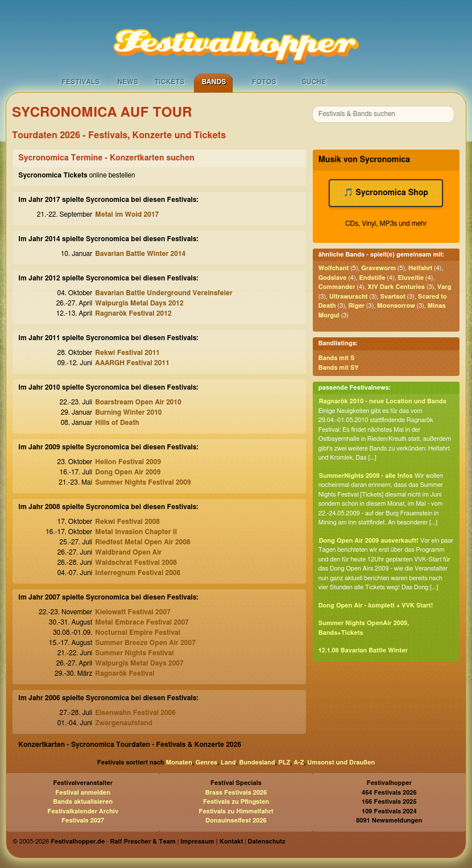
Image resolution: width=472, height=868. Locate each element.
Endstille (372, 278)
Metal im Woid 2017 (127, 214)
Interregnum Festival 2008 (138, 573)
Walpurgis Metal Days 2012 (139, 303)
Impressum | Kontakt (212, 842)
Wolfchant (334, 268)
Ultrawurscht (349, 297)
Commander (337, 287)
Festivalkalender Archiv (82, 811)
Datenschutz (267, 842)
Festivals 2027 (83, 821)
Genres (206, 762)
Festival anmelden (83, 793)
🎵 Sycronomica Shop (386, 193)
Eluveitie (411, 278)
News (128, 82)
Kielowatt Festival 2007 (133, 612)
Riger (357, 306)
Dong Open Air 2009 (128, 472)
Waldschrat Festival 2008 (136, 563)
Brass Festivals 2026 (236, 793)
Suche (314, 82)
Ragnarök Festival (125, 673)
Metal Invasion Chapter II (136, 532)
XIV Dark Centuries (396, 287)
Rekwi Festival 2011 (127, 353)
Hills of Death (117, 423)
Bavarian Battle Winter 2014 (140, 254)
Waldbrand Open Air (128, 552)
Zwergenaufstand (124, 723)
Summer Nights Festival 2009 (143, 482)
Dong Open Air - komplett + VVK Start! (376, 605)
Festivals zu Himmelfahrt (236, 811)
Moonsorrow (396, 306)
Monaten (179, 762)
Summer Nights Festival (134, 653)
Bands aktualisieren (83, 802)
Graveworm (378, 268)
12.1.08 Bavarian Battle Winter (363, 650)
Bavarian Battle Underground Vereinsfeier (164, 293)
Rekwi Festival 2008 (127, 522)
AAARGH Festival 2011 (132, 363)
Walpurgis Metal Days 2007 (139, 663)
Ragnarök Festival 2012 (133, 313)
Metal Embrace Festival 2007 (142, 622)
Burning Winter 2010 (128, 412)
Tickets (170, 82)
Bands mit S (337, 358)
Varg (444, 287)
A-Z (299, 762)
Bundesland (257, 762)
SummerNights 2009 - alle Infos (366, 476)
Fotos (264, 82)
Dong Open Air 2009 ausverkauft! (369, 541)
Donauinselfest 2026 (236, 821)
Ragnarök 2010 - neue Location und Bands (383, 401)
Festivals (80, 82)
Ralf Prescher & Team (143, 842)
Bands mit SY (339, 368)
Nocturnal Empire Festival (138, 633)
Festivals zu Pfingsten (236, 802)
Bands (214, 82)
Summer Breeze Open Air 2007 (145, 643)
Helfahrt (420, 268)
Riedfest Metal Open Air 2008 (143, 542)
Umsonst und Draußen (341, 762)
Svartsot (393, 297)
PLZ (285, 762)
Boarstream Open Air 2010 (138, 402)
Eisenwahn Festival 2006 (135, 713)
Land (228, 762)
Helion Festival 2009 (128, 462)
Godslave (333, 278)
